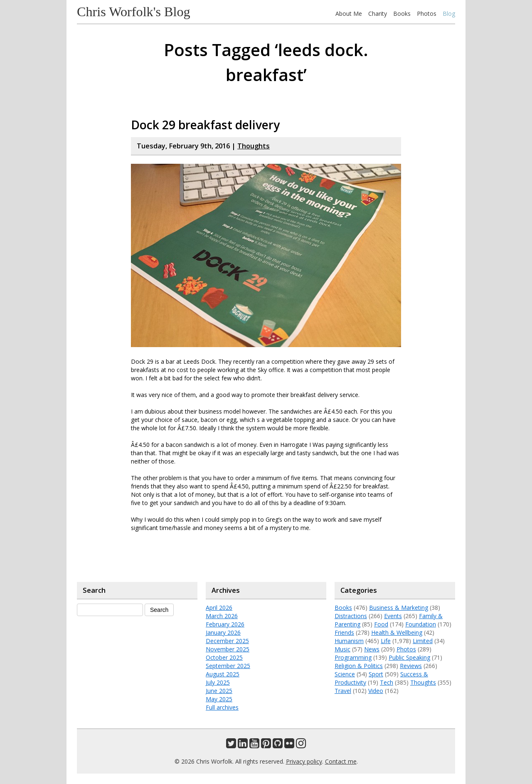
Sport (376, 674)
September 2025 (228, 666)
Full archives (222, 707)
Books (402, 14)
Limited (423, 641)
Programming (353, 657)
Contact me (341, 761)
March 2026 (222, 616)
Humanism (349, 641)
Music (342, 649)
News (372, 649)
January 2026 (223, 632)
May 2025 (219, 699)
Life (386, 641)
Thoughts (254, 146)
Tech (387, 682)
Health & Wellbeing (397, 632)
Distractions (351, 616)
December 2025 (227, 641)
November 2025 (228, 649)
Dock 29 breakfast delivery (205, 125)
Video (376, 691)
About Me (349, 14)
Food (381, 624)
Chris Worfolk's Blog (134, 12)
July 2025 (218, 682)
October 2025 (224, 657)
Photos (427, 14)
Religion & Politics (359, 666)
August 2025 (223, 674)
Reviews (411, 666)
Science (345, 674)
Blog (449, 14)
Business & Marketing (399, 608)
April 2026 (219, 608)
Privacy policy (304, 761)
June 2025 (219, 691)
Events (393, 616)
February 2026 (225, 624)
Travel (343, 691)
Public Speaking (409, 657)
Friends (344, 632)
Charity (378, 14)
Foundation (421, 624)
